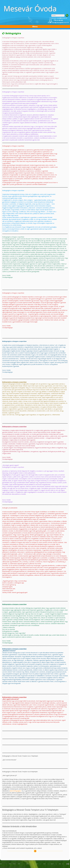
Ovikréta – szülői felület (20, 867)
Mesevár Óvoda (30, 8)
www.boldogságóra (15, 791)
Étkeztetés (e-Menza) (6, 867)
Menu (35, 27)
